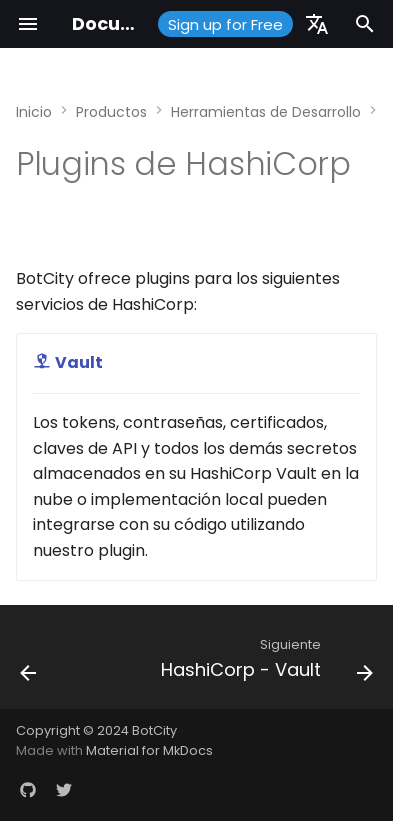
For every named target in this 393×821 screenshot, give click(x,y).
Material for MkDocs (149, 750)
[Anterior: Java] (28, 663)
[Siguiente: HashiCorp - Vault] (264, 663)
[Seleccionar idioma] (317, 24)
